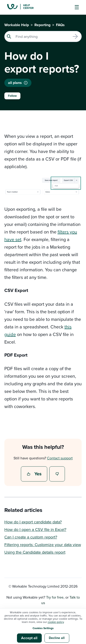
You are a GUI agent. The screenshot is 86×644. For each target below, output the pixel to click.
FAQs (60, 25)
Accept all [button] (29, 638)
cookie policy (56, 622)
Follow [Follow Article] (12, 96)
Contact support (60, 458)
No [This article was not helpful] (57, 474)
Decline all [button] (57, 638)
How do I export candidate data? (33, 522)
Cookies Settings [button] (43, 628)
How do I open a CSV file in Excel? (35, 529)
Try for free (55, 597)
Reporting (42, 25)
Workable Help (17, 25)
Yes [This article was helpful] (35, 474)
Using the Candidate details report (35, 552)
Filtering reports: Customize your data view (43, 545)
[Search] (43, 36)
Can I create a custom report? (31, 537)
